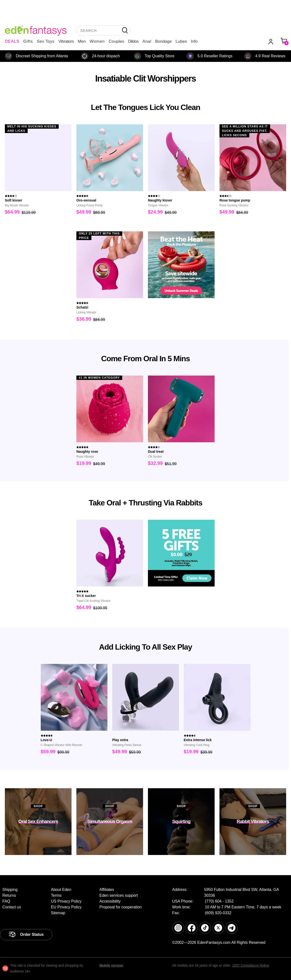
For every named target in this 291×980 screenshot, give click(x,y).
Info (194, 41)
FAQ (6, 901)
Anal (147, 41)
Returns (9, 895)
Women (97, 41)
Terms (56, 895)
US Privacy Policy (66, 901)
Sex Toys (46, 41)
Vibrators (66, 41)
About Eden (61, 890)
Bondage (163, 41)
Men (82, 41)
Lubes (181, 41)
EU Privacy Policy (66, 907)
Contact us (12, 907)
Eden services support (119, 895)
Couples (116, 41)
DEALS (12, 41)
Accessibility (110, 901)
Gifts (28, 41)
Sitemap (58, 913)
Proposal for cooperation (121, 907)
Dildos (133, 41)
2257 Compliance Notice (251, 965)
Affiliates (107, 890)
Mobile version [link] (111, 965)
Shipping (10, 890)
